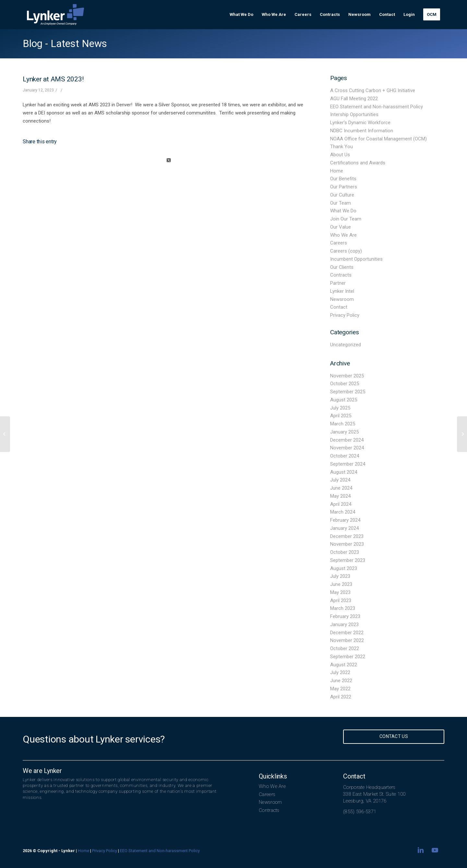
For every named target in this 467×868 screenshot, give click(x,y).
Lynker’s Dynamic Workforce (360, 123)
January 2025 (344, 432)
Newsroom (342, 299)
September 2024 (348, 464)
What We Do (343, 211)
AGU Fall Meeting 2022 (354, 99)
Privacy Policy (345, 315)
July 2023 (340, 576)
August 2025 (344, 400)
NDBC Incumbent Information (362, 131)
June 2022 (341, 681)
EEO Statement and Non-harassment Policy (377, 107)
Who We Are (343, 235)
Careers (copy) (346, 251)
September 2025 (348, 392)
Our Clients (342, 267)
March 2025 (343, 424)
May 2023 (340, 592)
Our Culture (342, 195)
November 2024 (347, 448)
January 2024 (344, 528)
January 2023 (344, 624)
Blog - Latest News (65, 44)
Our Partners (344, 187)
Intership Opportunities (354, 114)
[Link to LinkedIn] (421, 850)
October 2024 (345, 456)
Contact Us (394, 736)
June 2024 (341, 488)
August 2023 (344, 568)
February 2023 (345, 616)
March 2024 (343, 512)
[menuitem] (241, 15)
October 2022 (345, 648)
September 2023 (348, 560)
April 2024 (341, 504)
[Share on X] (168, 160)
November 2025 (347, 376)
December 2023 (347, 536)
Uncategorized (346, 345)
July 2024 (340, 480)
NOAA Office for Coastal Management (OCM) (378, 139)
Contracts (341, 275)
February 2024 (345, 520)
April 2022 (341, 697)
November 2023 (347, 544)
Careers (339, 243)
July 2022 (340, 672)
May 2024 (340, 496)
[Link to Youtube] (435, 850)
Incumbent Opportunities (356, 259)
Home (337, 171)
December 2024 (347, 440)
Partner (338, 283)
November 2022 (347, 640)
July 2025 (340, 408)
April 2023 (341, 600)
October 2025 (345, 384)
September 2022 (348, 657)
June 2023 (341, 584)
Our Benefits (343, 179)
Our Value (341, 227)
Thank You (341, 147)
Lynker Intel (342, 291)
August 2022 (344, 665)
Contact (339, 307)
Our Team (341, 203)
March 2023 (343, 608)
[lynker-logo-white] (55, 15)
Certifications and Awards (358, 163)
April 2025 (341, 416)
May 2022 (340, 689)
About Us (340, 155)
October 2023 (345, 552)
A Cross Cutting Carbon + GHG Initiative (373, 90)
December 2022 (347, 633)
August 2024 (344, 472)
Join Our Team (346, 219)
